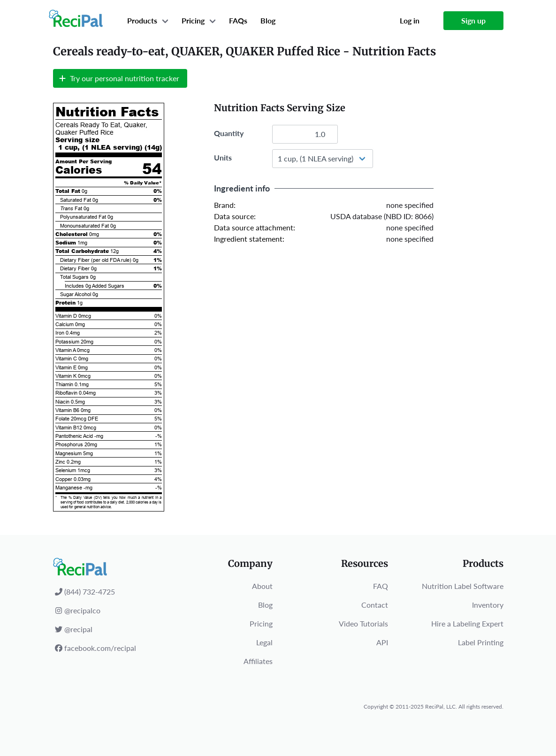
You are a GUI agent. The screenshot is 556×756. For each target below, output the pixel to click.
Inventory (488, 605)
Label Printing (481, 642)
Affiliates (258, 661)
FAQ (381, 586)
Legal (264, 642)
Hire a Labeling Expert (467, 623)
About (262, 586)
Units (223, 157)
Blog (268, 20)
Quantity (229, 133)
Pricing (193, 20)
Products (142, 20)
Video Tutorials (363, 623)
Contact (375, 605)
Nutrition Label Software (463, 586)
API (382, 642)
